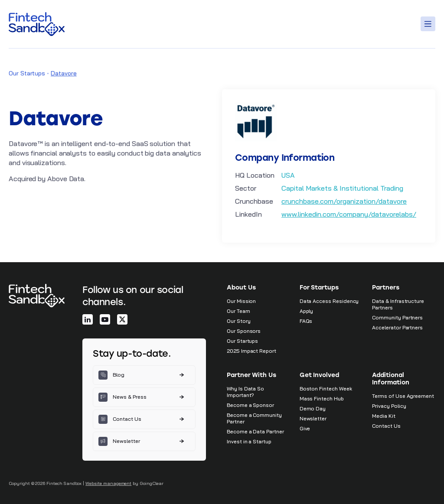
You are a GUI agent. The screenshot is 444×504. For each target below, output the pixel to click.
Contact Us (386, 426)
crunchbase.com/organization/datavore (344, 201)
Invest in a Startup (249, 441)
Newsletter (313, 418)
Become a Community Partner (254, 418)
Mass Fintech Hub (322, 398)
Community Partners (397, 317)
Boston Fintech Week (326, 389)
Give (305, 428)
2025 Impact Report (251, 351)
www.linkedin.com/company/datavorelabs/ (349, 214)
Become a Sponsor (250, 405)
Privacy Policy (389, 406)
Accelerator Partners (397, 327)
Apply (307, 311)
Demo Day (313, 408)
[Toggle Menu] (429, 24)
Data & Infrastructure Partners (398, 304)
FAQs (306, 321)
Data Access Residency (329, 301)
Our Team (238, 311)
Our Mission (241, 301)
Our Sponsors (244, 331)
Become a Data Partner (255, 431)
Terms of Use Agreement (403, 396)
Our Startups (27, 73)
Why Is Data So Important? (245, 392)
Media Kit (384, 416)
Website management (108, 483)
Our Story (238, 321)
